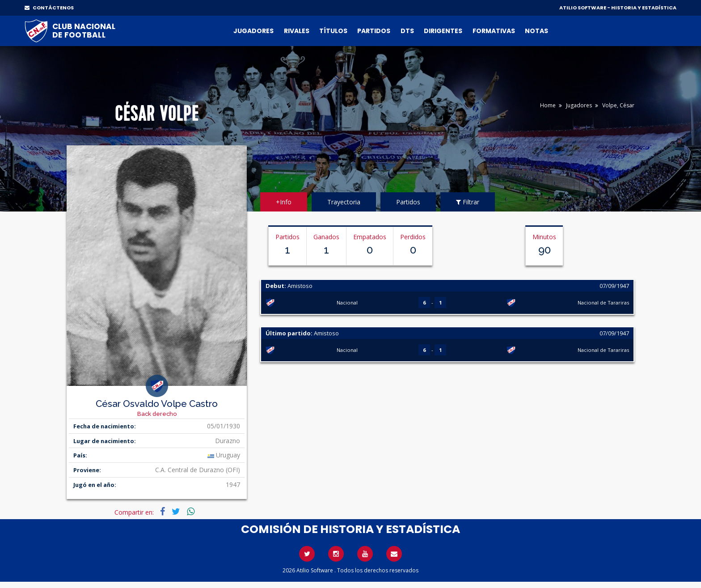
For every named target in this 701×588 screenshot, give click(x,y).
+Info (284, 202)
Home (548, 105)
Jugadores (253, 31)
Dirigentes (443, 31)
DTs (407, 31)
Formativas (494, 31)
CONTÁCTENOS (49, 8)
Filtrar (468, 202)
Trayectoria (344, 202)
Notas (536, 31)
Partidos (374, 31)
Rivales (297, 31)
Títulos (333, 31)
